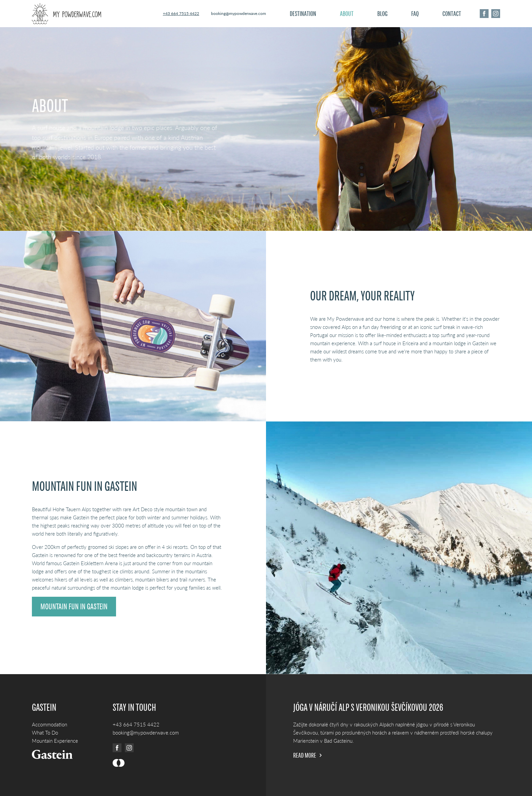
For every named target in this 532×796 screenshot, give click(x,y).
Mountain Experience (55, 741)
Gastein (44, 707)
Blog (382, 14)
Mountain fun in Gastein (74, 606)
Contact (452, 14)
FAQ (415, 14)
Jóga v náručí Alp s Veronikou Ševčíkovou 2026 (368, 707)
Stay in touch (134, 707)
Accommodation (50, 724)
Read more (307, 755)
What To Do (45, 733)
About (347, 14)
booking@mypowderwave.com (239, 13)
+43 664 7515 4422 (181, 13)
